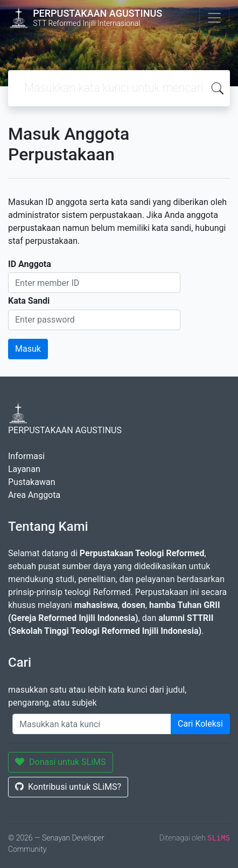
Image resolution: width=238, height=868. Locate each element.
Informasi (26, 456)
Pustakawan (31, 482)
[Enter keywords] (92, 724)
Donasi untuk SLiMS (61, 762)
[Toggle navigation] (214, 18)
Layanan (24, 469)
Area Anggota (34, 495)
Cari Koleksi (200, 724)
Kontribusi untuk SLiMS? (68, 787)
